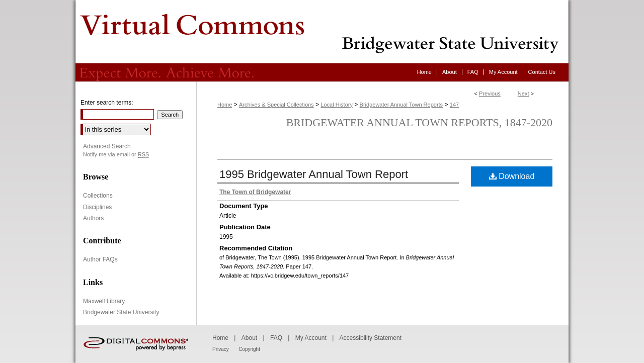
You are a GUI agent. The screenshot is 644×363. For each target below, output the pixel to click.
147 (454, 105)
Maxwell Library (104, 301)
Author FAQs (100, 259)
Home (225, 105)
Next (524, 94)
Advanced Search (107, 146)
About (249, 338)
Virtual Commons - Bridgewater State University (322, 32)
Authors (93, 218)
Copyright (249, 349)
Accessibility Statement (371, 338)
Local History (337, 105)
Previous (490, 94)
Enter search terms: (107, 103)
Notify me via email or (116, 155)
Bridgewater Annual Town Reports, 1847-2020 (419, 122)
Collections (98, 196)
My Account (311, 338)
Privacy (221, 349)
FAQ (276, 338)
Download (512, 176)
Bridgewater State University (121, 312)
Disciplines (97, 207)
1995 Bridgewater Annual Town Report (314, 174)
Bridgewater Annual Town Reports (401, 105)
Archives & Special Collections (276, 105)
